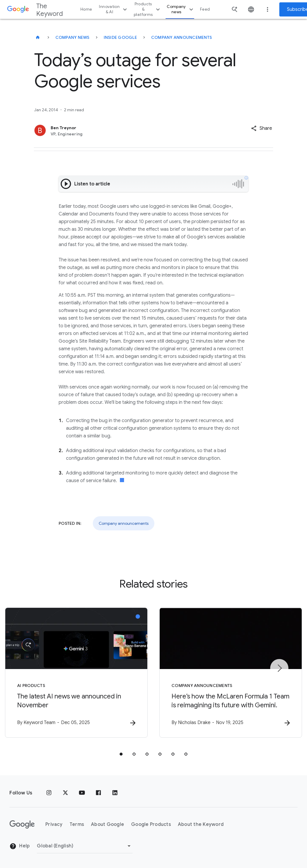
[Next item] (279, 668)
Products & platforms (148, 9)
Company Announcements (181, 37)
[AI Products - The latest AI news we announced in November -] (76, 673)
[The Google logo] (22, 824)
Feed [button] (205, 9)
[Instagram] (49, 793)
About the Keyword (201, 824)
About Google (108, 824)
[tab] (121, 754)
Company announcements (124, 523)
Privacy (54, 824)
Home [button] (86, 9)
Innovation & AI (114, 9)
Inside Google (120, 37)
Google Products (151, 824)
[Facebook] (98, 793)
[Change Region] (85, 846)
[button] (261, 128)
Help (20, 846)
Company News (72, 37)
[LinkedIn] (115, 793)
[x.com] (65, 793)
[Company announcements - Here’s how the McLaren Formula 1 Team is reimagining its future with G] (231, 673)
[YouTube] (82, 793)
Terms (77, 824)
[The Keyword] (38, 37)
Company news (181, 9)
